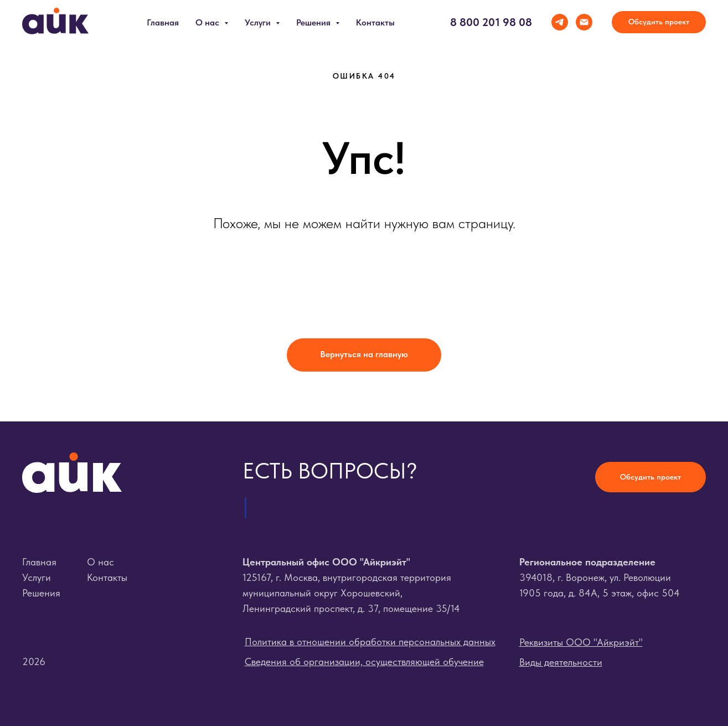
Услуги (37, 577)
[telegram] (560, 22)
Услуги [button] (259, 22)
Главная (163, 22)
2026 (34, 661)
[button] (659, 22)
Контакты (375, 22)
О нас (100, 562)
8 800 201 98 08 (491, 22)
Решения (41, 593)
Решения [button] (314, 22)
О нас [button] (208, 22)
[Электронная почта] (584, 22)
